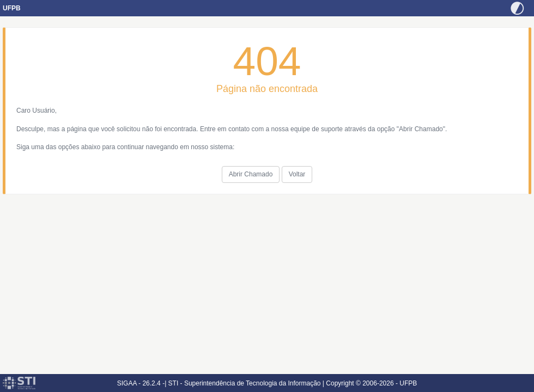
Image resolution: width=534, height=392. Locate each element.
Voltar (297, 174)
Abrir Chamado (251, 174)
